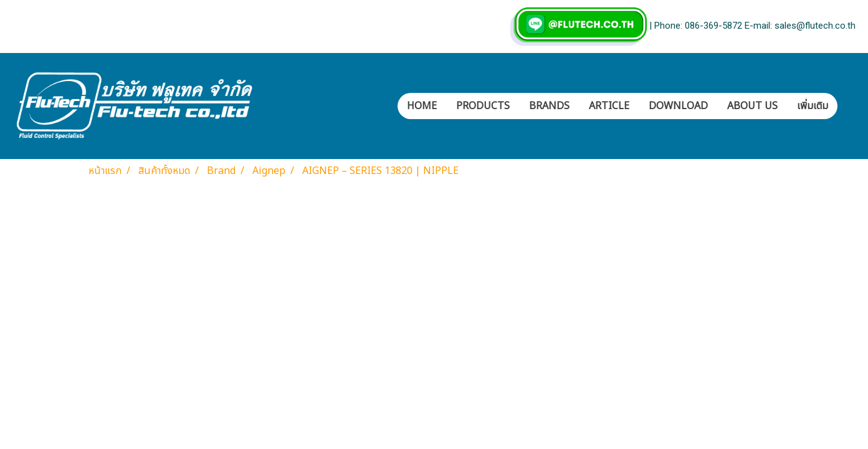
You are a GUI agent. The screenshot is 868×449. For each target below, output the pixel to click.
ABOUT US (752, 106)
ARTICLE (609, 106)
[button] (849, 106)
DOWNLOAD (678, 106)
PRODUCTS (483, 106)
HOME (422, 106)
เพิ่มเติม (813, 106)
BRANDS (549, 106)
